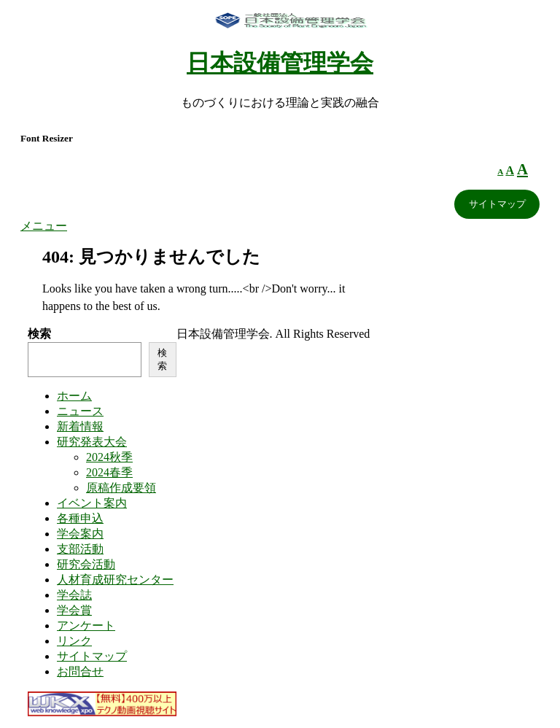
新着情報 (80, 426)
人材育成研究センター (115, 580)
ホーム (74, 396)
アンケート (86, 626)
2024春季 (109, 472)
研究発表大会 (92, 442)
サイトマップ (497, 204)
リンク (74, 641)
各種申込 (80, 518)
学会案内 (80, 534)
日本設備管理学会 (280, 63)
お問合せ (80, 671)
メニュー (44, 226)
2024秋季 (109, 457)
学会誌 (74, 595)
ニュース (80, 411)
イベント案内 (92, 503)
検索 (39, 334)
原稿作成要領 (121, 488)
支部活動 (80, 549)
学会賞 (74, 610)
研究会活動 (86, 564)
